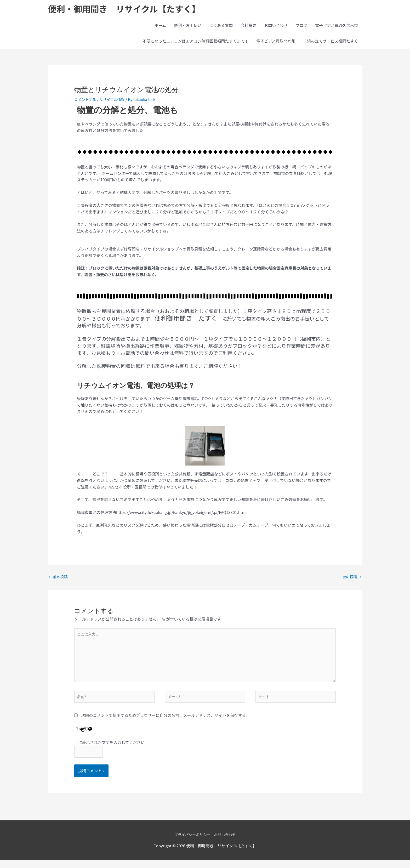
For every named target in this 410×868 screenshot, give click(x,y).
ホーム (160, 27)
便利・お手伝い (188, 27)
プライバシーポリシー (191, 843)
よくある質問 (221, 27)
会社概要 (248, 27)
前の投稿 (59, 579)
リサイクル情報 (115, 101)
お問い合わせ (276, 27)
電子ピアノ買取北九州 (276, 42)
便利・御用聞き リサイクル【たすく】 (130, 9)
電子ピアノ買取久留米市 (337, 27)
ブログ (301, 27)
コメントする (86, 101)
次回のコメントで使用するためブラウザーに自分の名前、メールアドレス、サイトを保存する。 (165, 722)
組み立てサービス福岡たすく (334, 42)
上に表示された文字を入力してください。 (111, 749)
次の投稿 (351, 579)
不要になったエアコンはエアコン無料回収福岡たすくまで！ (195, 42)
